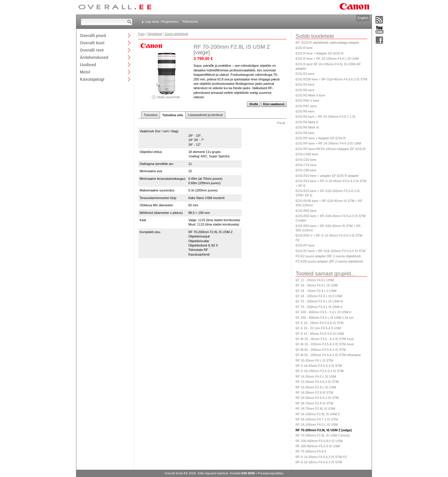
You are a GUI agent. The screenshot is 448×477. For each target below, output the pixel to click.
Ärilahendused (94, 57)
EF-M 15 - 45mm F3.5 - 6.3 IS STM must (325, 339)
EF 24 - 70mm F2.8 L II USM (316, 291)
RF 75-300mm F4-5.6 (311, 451)
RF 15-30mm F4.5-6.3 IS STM (317, 382)
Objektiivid (155, 34)
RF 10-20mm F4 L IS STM (314, 360)
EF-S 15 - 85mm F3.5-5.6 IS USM (320, 334)
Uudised (88, 65)
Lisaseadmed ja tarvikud (205, 115)
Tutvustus (151, 115)
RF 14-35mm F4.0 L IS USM (316, 376)
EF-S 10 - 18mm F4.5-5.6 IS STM (319, 323)
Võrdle (253, 104)
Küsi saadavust (274, 104)
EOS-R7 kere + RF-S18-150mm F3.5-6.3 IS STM (331, 251)
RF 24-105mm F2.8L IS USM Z (318, 414)
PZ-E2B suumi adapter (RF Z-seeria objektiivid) (329, 261)
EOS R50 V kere (307, 101)
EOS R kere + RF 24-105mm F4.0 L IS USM (327, 59)
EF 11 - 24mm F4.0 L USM (315, 280)
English (363, 18)
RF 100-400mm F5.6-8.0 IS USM (319, 441)
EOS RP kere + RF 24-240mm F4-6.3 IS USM (328, 143)
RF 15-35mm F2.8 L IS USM (316, 387)
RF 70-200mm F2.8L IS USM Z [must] (323, 435)
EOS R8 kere (305, 133)
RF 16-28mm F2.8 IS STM (314, 392)
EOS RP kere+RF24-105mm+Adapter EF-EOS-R (331, 149)
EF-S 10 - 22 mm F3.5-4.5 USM (318, 328)
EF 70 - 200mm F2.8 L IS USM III (319, 301)
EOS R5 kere (305, 90)
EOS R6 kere (305, 111)
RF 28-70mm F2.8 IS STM (314, 403)
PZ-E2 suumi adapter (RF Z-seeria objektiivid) (328, 256)
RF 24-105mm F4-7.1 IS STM (317, 419)
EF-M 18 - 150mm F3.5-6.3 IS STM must (325, 344)
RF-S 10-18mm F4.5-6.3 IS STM (319, 462)
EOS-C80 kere (306, 170)
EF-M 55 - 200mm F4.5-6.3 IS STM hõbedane (328, 355)
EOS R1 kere (305, 74)
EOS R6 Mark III (307, 127)
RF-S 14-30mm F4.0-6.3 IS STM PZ (321, 457)
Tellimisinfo (190, 22)
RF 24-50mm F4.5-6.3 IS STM (317, 398)
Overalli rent (92, 50)
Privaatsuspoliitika (270, 473)
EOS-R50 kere (306, 211)
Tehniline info (173, 115)
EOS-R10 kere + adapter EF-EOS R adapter (327, 176)
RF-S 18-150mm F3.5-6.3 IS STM (320, 371)
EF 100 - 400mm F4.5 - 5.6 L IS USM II (323, 312)
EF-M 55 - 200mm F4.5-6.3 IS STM (321, 350)
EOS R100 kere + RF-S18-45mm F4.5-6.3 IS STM (331, 79)
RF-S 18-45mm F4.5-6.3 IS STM (319, 366)
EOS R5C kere (306, 106)
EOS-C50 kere (306, 160)
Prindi (281, 123)
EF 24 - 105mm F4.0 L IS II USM (319, 296)
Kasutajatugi (92, 79)
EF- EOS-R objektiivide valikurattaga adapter (327, 43)
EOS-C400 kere (307, 154)
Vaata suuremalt (166, 95)
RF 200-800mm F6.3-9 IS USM (318, 446)
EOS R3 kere (305, 85)
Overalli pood (93, 35)
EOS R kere (304, 48)
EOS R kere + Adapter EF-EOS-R (320, 53)
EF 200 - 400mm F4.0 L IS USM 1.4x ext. (325, 318)
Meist (85, 72)
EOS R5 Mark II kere (310, 95)
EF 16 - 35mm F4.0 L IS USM (317, 285)
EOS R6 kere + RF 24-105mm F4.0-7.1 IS (325, 117)
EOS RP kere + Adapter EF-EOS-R (321, 138)
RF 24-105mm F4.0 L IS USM (317, 425)
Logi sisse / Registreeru (162, 22)
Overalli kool (92, 43)
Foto (141, 34)
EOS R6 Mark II (307, 122)
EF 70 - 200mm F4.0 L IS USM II (319, 307)
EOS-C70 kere (306, 165)
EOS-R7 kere (305, 245)
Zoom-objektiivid (176, 34)
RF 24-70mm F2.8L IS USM (315, 409)
